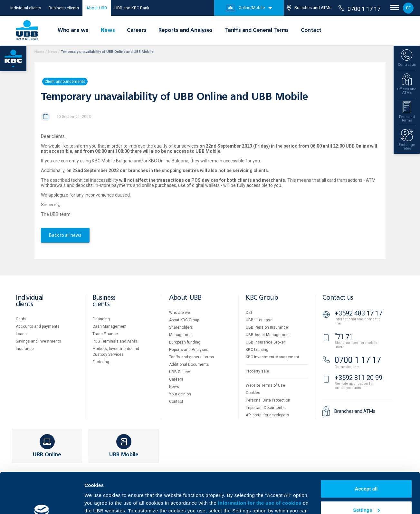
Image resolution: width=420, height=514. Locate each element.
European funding (185, 342)
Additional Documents (189, 364)
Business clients (64, 8)
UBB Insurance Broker (265, 342)
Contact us (338, 298)
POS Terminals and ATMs (115, 341)
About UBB (97, 8)
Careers (137, 31)
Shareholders (181, 327)
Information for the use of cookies (260, 468)
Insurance (25, 349)
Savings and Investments (38, 341)
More (90, 501)
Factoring (101, 362)
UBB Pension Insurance (267, 327)
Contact (311, 31)
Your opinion (180, 394)
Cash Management (110, 326)
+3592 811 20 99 (358, 378)
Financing (101, 319)
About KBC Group (184, 320)
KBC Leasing (257, 350)
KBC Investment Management (272, 357)
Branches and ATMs (309, 8)
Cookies (253, 393)
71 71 (344, 337)
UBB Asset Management (268, 335)
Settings (366, 475)
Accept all (366, 454)
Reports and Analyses (185, 31)
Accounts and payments (38, 326)
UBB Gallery (180, 372)
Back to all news (65, 235)
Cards (21, 319)
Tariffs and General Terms (257, 31)
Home (39, 52)
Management (181, 335)
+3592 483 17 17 (358, 313)
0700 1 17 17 (359, 9)
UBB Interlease (259, 320)
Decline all (366, 496)
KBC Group (262, 298)
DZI (249, 313)
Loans (21, 334)
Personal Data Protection (268, 400)
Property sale (257, 371)
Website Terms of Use (265, 385)
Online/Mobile (245, 8)
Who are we (73, 31)
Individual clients (26, 8)
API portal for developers (267, 415)
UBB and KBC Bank (132, 8)
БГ (408, 8)
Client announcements (65, 82)
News (108, 31)
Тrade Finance (105, 334)
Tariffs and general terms (192, 357)
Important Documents (265, 408)
